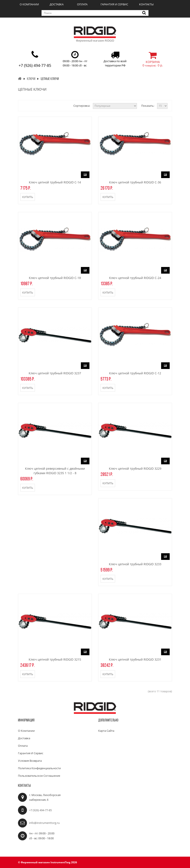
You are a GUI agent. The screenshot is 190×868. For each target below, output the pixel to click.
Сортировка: (82, 106)
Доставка (57, 4)
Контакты (146, 4)
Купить (28, 197)
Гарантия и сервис (114, 4)
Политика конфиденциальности (39, 768)
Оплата (82, 4)
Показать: (148, 106)
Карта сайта (106, 731)
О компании (29, 4)
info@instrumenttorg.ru (44, 823)
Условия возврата (30, 761)
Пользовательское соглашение (39, 776)
